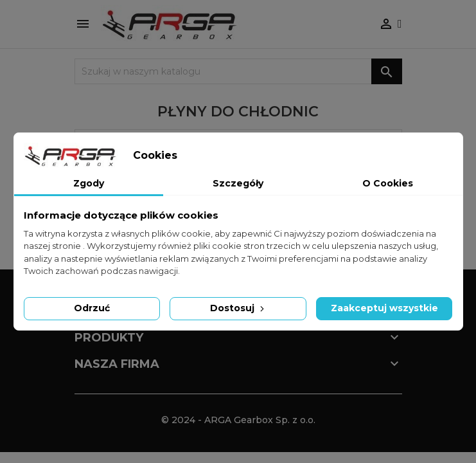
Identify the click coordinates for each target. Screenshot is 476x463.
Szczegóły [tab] (238, 183)
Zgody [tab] (89, 183)
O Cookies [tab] (388, 183)
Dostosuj (238, 308)
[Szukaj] (238, 71)
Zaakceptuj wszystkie (384, 308)
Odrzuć (92, 308)
